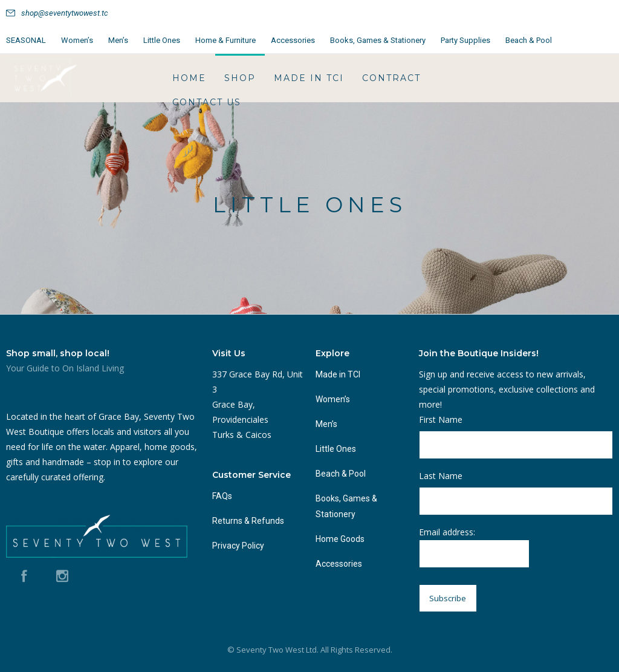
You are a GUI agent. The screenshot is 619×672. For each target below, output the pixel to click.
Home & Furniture (225, 40)
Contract (391, 78)
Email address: (474, 547)
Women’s (77, 40)
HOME (189, 78)
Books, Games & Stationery (378, 40)
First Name (441, 419)
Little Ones (162, 40)
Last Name (441, 476)
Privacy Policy (238, 546)
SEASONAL (26, 40)
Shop (240, 78)
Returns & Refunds (248, 521)
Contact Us (207, 102)
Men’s (118, 40)
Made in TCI (309, 78)
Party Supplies (465, 40)
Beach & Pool (529, 40)
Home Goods (340, 539)
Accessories (293, 40)
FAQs (222, 496)
